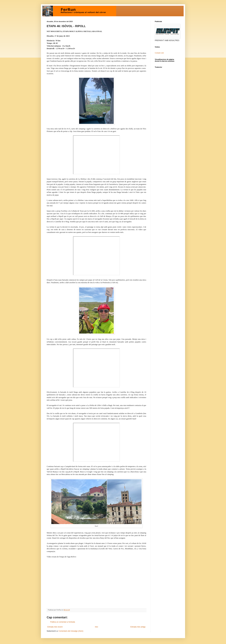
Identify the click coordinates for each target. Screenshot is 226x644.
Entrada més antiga (138, 627)
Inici (96, 627)
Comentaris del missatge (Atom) (71, 631)
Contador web (159, 53)
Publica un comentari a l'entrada (63, 622)
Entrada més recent (55, 627)
